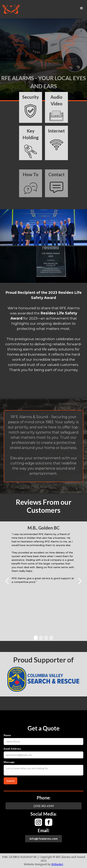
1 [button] (36, 638)
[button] (81, 8)
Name (7, 735)
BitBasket (57, 864)
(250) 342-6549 (44, 806)
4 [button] (51, 638)
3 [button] (46, 638)
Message (9, 762)
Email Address (12, 749)
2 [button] (41, 638)
